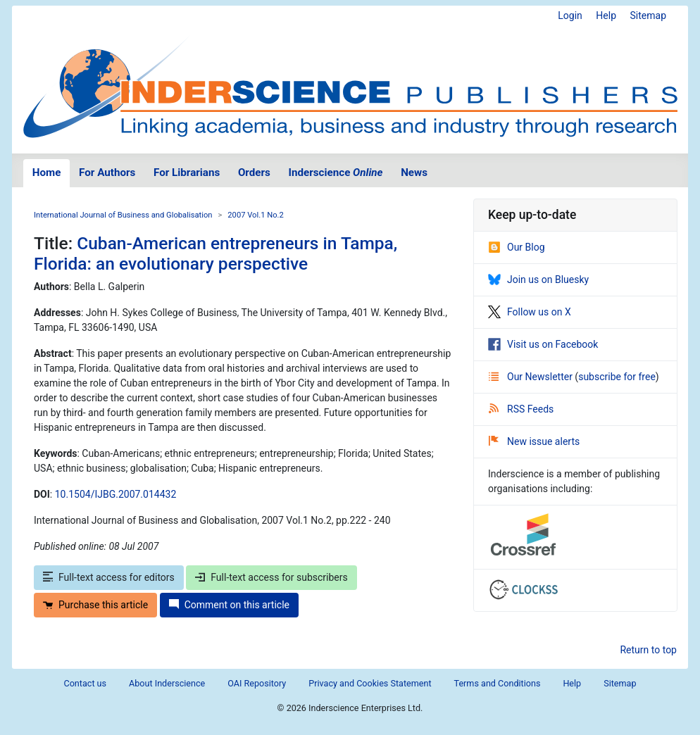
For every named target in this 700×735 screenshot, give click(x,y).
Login (570, 15)
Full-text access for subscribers (271, 577)
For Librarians (187, 172)
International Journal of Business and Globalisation (123, 215)
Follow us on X (530, 312)
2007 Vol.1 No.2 (256, 215)
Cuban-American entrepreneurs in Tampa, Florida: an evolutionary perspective (215, 253)
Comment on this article (229, 605)
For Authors (107, 172)
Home (47, 172)
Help (606, 15)
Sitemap (648, 15)
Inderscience (336, 172)
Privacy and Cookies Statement (370, 683)
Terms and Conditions (498, 683)
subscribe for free (617, 377)
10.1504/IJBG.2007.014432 (116, 494)
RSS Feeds (521, 409)
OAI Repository (257, 683)
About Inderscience (167, 683)
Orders (254, 172)
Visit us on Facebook (543, 344)
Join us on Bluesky (538, 279)
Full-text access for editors (109, 577)
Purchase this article (95, 605)
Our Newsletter (532, 377)
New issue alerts (534, 441)
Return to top (648, 650)
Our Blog (517, 247)
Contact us (85, 683)
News (414, 172)
